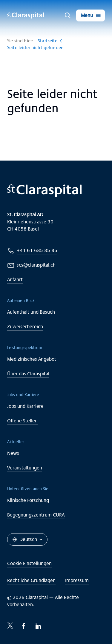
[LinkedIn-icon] (38, 626)
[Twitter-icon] (10, 626)
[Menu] (90, 15)
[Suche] (68, 15)
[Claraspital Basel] (26, 15)
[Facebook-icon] (24, 626)
